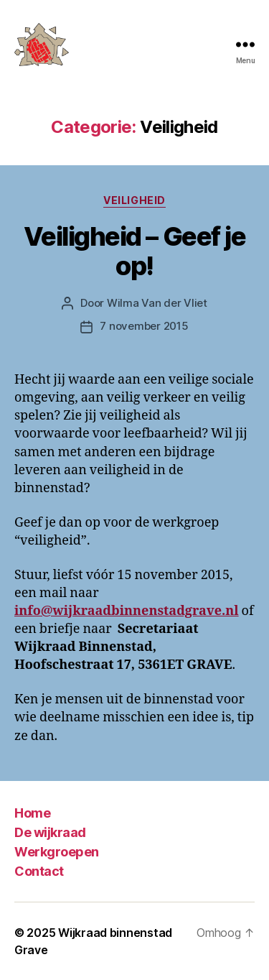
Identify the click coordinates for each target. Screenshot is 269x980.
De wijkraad (50, 832)
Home (32, 813)
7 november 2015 (144, 326)
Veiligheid (134, 200)
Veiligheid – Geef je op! (134, 251)
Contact (39, 871)
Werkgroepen (57, 852)
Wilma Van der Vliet (157, 303)
